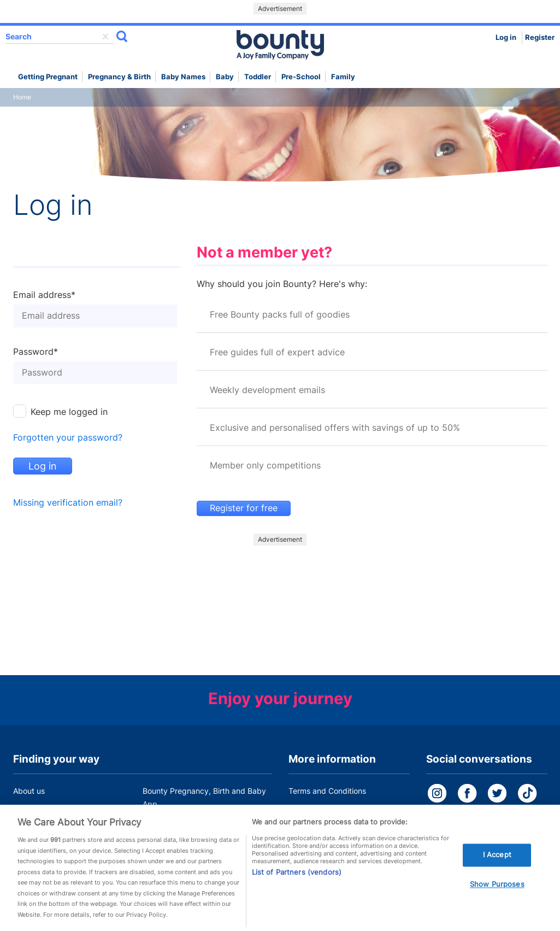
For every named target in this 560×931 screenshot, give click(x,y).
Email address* (44, 295)
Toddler (258, 77)
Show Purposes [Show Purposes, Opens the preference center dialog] (497, 887)
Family (343, 77)
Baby (225, 77)
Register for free (244, 508)
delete (105, 37)
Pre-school (301, 77)
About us (29, 791)
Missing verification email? (68, 503)
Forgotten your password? (68, 438)
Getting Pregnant (48, 77)
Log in (506, 37)
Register (540, 37)
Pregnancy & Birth (119, 77)
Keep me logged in (69, 412)
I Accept (497, 858)
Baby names (183, 77)
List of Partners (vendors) (297, 875)
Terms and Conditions (327, 791)
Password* (36, 352)
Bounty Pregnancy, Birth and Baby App (204, 797)
